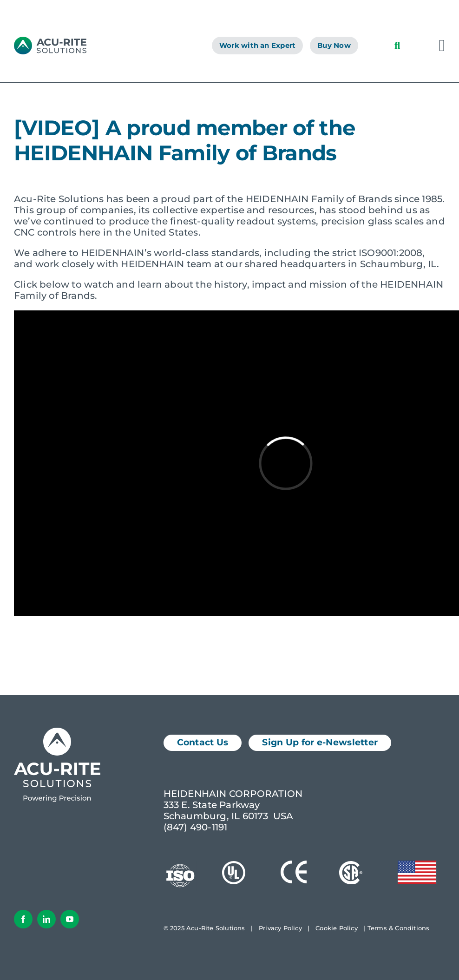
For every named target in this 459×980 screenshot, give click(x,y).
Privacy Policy (280, 928)
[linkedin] (46, 919)
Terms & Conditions (399, 928)
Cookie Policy (337, 928)
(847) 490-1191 (196, 827)
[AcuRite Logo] (50, 41)
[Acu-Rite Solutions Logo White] (57, 732)
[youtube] (70, 919)
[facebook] (23, 919)
